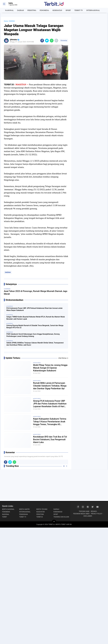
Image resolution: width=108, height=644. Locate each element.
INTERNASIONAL (93, 10)
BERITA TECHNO (42, 509)
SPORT (68, 10)
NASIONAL (9, 10)
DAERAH (21, 10)
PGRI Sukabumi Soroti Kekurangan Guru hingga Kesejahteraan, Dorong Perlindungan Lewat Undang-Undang (33, 335)
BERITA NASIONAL (8, 509)
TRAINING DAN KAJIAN (61, 517)
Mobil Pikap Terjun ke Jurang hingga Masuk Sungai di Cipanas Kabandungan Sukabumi (50, 368)
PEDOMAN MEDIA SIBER (81, 514)
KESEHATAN (57, 10)
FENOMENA (44, 10)
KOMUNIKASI (58, 512)
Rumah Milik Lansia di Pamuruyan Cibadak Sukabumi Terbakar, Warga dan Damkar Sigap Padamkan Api (50, 386)
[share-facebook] (42, 41)
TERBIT (5, 517)
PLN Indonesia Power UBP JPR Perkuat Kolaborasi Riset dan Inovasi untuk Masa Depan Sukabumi (34, 309)
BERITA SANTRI (24, 509)
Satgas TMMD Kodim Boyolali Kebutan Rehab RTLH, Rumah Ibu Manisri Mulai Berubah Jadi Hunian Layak (36, 318)
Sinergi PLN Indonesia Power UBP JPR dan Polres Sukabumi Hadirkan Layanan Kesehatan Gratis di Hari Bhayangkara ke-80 (50, 404)
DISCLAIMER (88, 516)
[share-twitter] (47, 41)
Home (6, 21)
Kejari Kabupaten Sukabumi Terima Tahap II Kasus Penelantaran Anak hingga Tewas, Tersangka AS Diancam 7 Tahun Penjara (50, 422)
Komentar (64, 41)
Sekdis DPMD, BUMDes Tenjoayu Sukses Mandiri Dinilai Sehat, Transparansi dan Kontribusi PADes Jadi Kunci (35, 344)
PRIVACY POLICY (97, 514)
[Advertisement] (89, 30)
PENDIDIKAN (23, 514)
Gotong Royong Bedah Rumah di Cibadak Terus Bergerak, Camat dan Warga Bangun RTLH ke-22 (35, 327)
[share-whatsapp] (52, 41)
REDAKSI (94, 511)
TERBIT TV (79, 10)
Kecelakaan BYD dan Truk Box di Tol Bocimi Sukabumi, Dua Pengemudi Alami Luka (50, 439)
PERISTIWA (32, 10)
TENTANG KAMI (84, 511)
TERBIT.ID (40, 517)
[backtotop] (54, 522)
